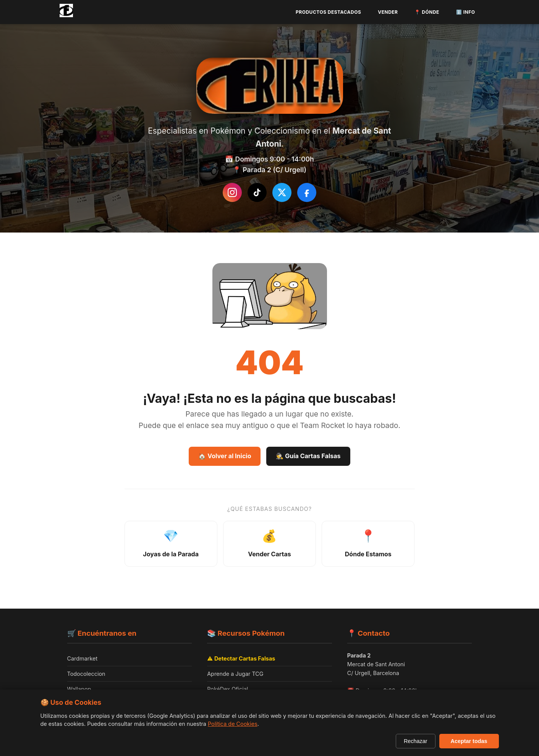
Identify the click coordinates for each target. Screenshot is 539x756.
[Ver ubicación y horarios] (368, 544)
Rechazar (416, 741)
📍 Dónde (427, 12)
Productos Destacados (328, 12)
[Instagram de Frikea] (232, 192)
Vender (388, 12)
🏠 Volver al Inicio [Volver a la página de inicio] (225, 456)
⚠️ (241, 660)
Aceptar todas (469, 741)
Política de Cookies (233, 724)
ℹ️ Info (466, 12)
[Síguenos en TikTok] (257, 192)
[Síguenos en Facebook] (307, 192)
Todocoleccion (86, 675)
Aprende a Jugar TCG (235, 675)
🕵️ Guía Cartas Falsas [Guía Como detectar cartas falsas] (308, 456)
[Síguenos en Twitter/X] (282, 192)
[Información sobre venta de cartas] (269, 544)
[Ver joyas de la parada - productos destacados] (171, 544)
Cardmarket (83, 660)
